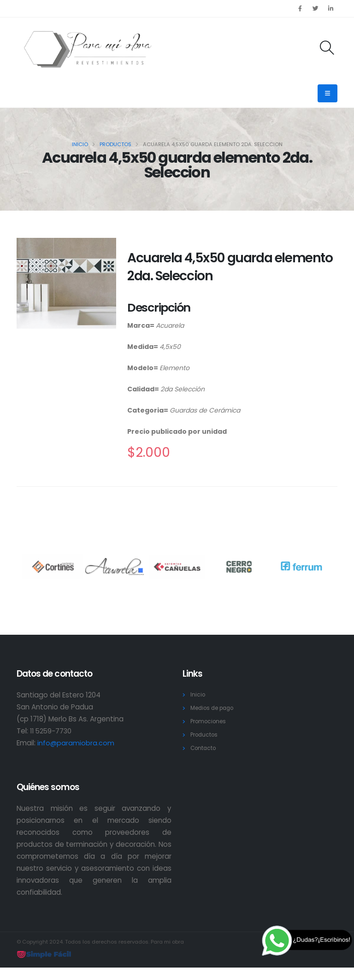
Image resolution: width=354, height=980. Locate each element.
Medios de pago (215, 708)
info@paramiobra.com (76, 743)
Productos (115, 144)
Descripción (159, 308)
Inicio (80, 144)
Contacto (204, 748)
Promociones (210, 721)
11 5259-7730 (52, 731)
